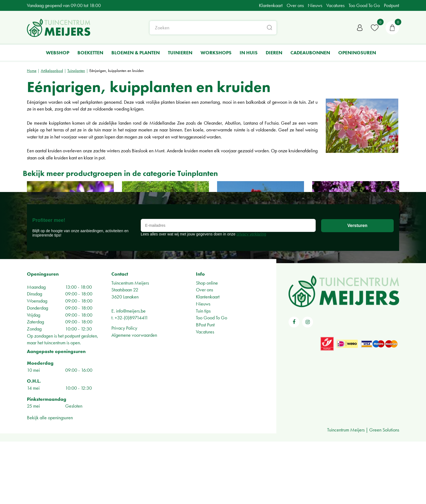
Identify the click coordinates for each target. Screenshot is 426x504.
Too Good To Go (212, 380)
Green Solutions (384, 492)
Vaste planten (339, 234)
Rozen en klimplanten (255, 234)
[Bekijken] (392, 29)
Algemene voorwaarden (134, 397)
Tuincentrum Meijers (130, 345)
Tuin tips (203, 373)
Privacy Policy (124, 390)
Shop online (207, 345)
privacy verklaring (251, 297)
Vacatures (205, 394)
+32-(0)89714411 (131, 380)
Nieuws (203, 366)
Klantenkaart (208, 359)
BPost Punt (205, 387)
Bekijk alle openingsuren (50, 480)
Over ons (204, 352)
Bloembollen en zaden (65, 234)
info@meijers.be (131, 373)
